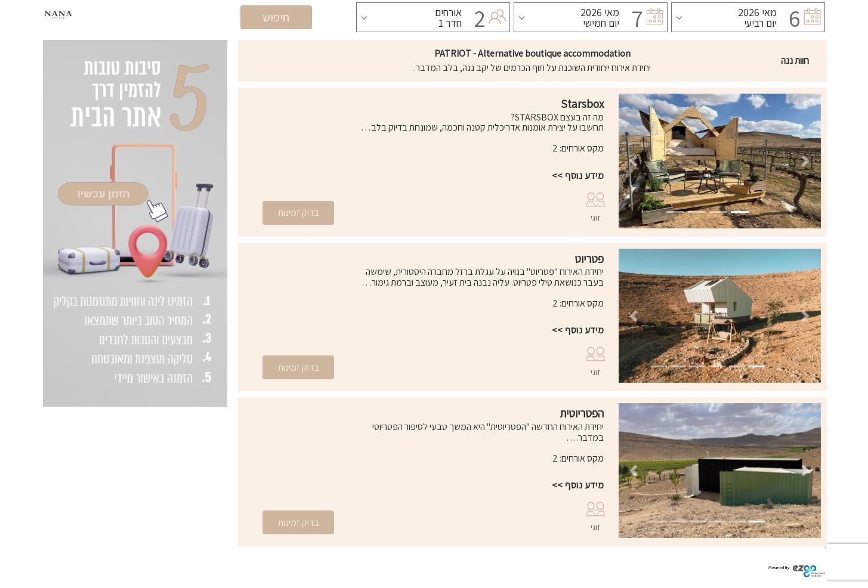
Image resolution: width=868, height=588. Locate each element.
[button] (634, 161)
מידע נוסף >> (578, 176)
